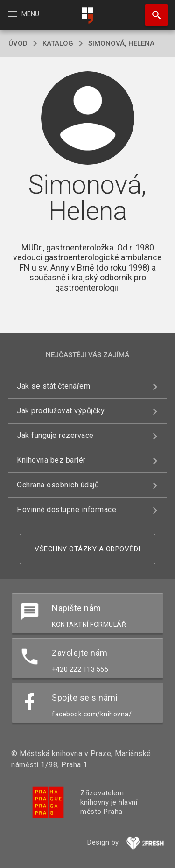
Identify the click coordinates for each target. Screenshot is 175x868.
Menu (23, 14)
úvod (18, 43)
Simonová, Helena (121, 43)
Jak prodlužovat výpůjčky (61, 411)
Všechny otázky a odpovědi (87, 549)
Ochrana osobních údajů (58, 485)
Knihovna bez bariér (51, 460)
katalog (58, 43)
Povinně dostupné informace (66, 510)
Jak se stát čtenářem (53, 386)
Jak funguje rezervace (55, 435)
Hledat (152, 10)
